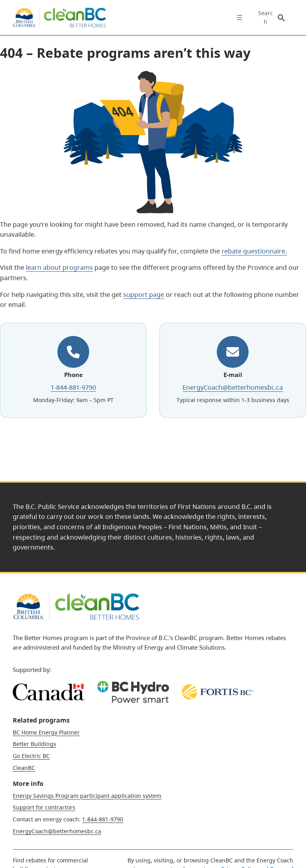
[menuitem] (237, 18)
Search (266, 18)
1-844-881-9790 (73, 387)
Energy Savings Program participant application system (87, 796)
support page (144, 295)
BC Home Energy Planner (46, 732)
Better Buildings (34, 744)
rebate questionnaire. (254, 251)
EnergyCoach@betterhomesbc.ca (233, 387)
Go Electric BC (31, 756)
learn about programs (59, 267)
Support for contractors (44, 807)
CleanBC (24, 768)
